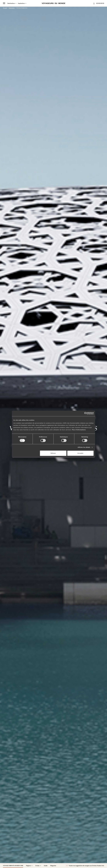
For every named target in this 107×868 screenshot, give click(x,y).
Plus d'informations (79, 430)
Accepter (80, 453)
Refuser (53, 453)
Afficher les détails (84, 447)
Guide (46, 866)
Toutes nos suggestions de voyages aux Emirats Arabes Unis (85, 866)
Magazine (53, 866)
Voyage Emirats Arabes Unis (13, 866)
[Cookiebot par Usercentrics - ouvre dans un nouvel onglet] (86, 413)
